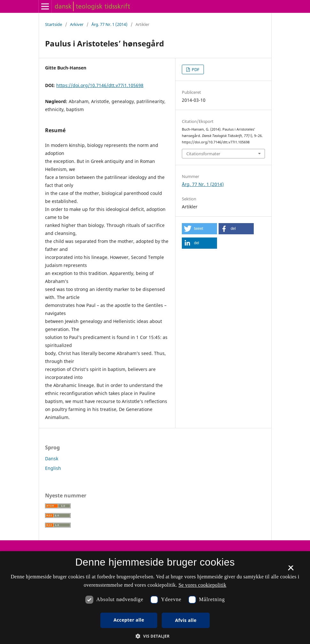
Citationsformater (203, 154)
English (53, 468)
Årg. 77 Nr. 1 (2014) (109, 24)
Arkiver (77, 24)
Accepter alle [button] (129, 620)
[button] (199, 229)
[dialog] (155, 598)
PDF (195, 69)
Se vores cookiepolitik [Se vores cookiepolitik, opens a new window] (202, 585)
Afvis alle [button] (186, 620)
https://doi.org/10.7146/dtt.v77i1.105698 (100, 85)
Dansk (52, 459)
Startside (54, 24)
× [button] (291, 570)
